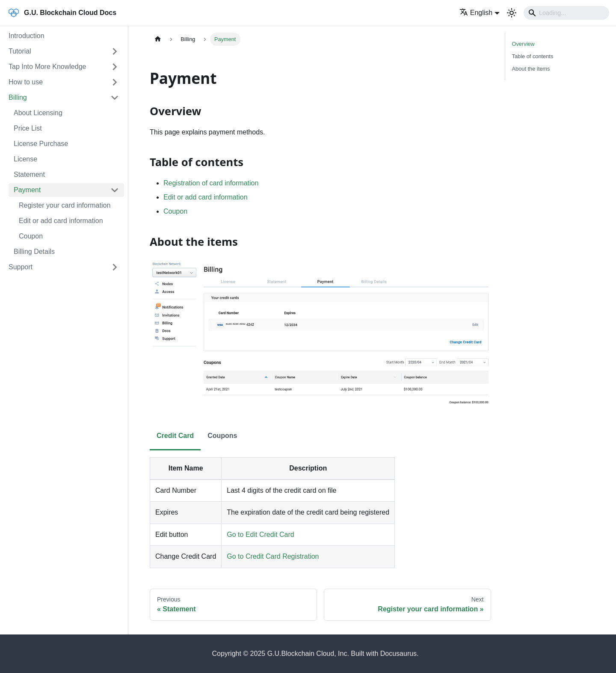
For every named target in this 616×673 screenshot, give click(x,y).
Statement (29, 174)
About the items (531, 69)
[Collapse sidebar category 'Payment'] (115, 190)
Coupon (31, 236)
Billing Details (34, 252)
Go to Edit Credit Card (260, 535)
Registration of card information (211, 183)
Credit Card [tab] (175, 436)
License (25, 159)
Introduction (27, 36)
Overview (523, 44)
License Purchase (41, 144)
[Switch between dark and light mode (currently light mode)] (512, 13)
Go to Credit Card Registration (273, 556)
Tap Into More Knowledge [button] (47, 67)
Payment (27, 190)
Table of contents (533, 56)
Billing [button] (18, 97)
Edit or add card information (61, 221)
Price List (28, 128)
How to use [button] (26, 82)
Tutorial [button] (20, 51)
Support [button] (21, 267)
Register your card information (65, 205)
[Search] (566, 13)
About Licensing (38, 113)
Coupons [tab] (222, 436)
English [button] (476, 13)
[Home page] (158, 39)
